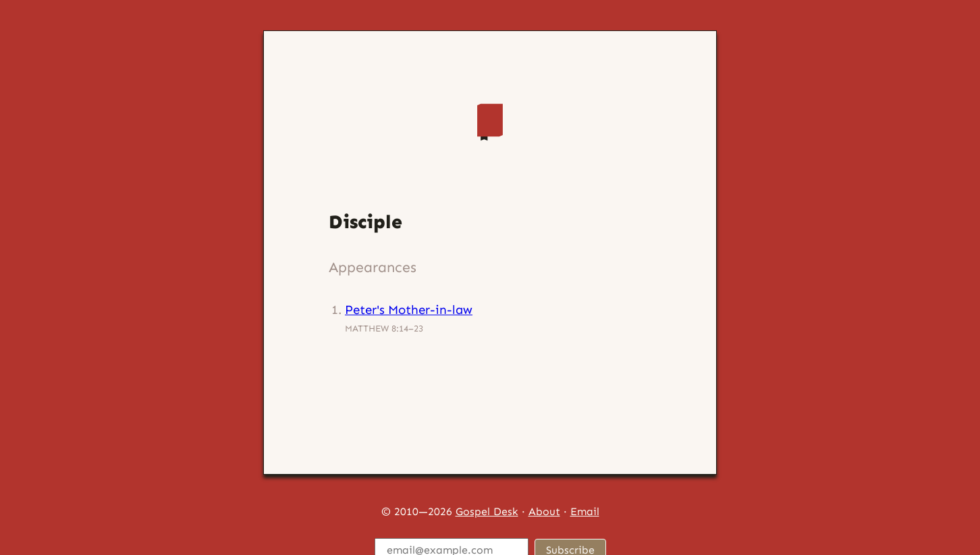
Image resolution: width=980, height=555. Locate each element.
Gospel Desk (487, 511)
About (544, 511)
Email (585, 511)
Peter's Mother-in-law (409, 310)
